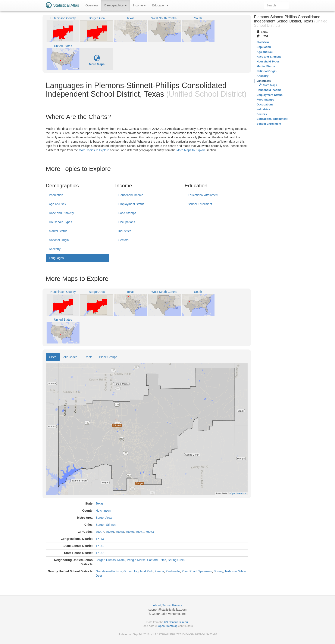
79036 (110, 532)
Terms (166, 605)
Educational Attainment (203, 195)
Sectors (123, 240)
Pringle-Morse (136, 560)
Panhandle (173, 571)
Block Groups (108, 357)
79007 (100, 532)
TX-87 (100, 553)
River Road (189, 571)
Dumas (111, 560)
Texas (100, 503)
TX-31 (100, 546)
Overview (92, 5)
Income (140, 5)
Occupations (127, 222)
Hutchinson (103, 511)
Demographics (115, 5)
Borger (100, 525)
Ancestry (55, 249)
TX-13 (100, 539)
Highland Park (144, 571)
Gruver (128, 571)
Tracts (88, 357)
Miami (121, 560)
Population (56, 195)
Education (160, 5)
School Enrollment (200, 204)
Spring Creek (176, 560)
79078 (120, 532)
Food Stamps (127, 213)
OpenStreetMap (168, 626)
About (157, 605)
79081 (140, 532)
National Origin (59, 240)
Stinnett (111, 525)
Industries (125, 231)
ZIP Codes (70, 357)
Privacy (177, 605)
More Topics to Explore (94, 150)
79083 (150, 532)
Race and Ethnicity (61, 213)
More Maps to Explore (191, 150)
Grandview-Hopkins (109, 571)
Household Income (131, 195)
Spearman (205, 571)
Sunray (218, 571)
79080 (130, 532)
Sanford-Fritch (157, 560)
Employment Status (131, 204)
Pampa (159, 571)
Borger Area (104, 518)
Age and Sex (57, 204)
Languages (56, 258)
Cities (53, 357)
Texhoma (231, 571)
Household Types (60, 222)
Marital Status (58, 231)
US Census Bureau (176, 622)
